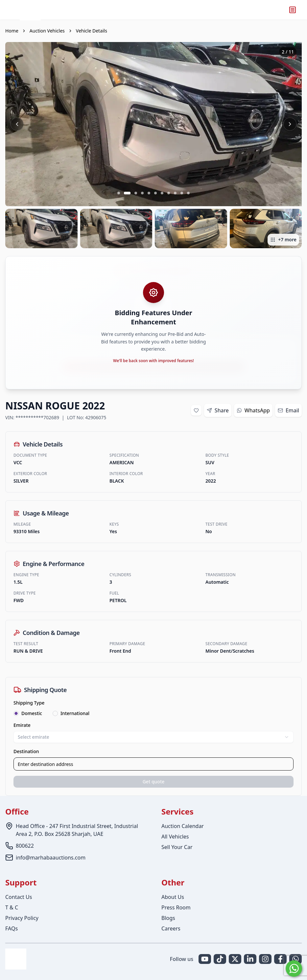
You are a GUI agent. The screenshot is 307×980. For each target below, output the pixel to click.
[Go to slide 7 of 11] (162, 193)
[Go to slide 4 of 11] (142, 193)
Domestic (32, 713)
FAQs (12, 928)
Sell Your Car (177, 847)
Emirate (22, 725)
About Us (173, 897)
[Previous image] (17, 124)
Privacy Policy (22, 918)
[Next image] (290, 124)
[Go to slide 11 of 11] (188, 193)
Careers (171, 928)
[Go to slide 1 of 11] (119, 193)
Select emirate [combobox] (153, 737)
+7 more (283, 240)
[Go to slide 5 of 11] (149, 193)
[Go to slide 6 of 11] (155, 193)
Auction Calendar (183, 826)
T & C (12, 907)
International (75, 713)
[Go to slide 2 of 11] (127, 193)
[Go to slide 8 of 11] (169, 193)
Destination (26, 751)
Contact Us (19, 897)
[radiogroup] (153, 713)
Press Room (176, 907)
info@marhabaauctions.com (51, 858)
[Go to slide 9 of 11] (175, 193)
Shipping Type (29, 703)
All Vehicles (175, 837)
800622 (25, 846)
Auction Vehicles (47, 31)
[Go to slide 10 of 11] (182, 193)
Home (12, 31)
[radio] (16, 713)
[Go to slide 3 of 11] (136, 193)
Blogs (168, 918)
